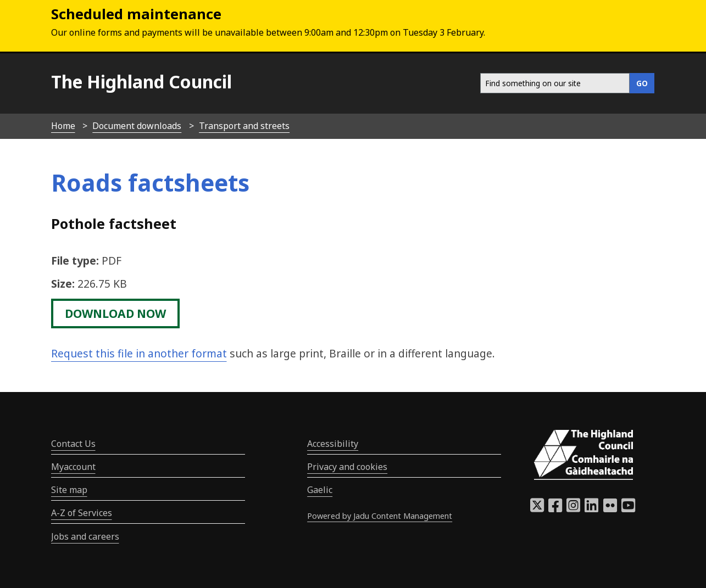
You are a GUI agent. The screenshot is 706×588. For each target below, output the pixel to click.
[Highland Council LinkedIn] (591, 508)
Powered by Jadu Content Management (380, 516)
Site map (69, 490)
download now (115, 313)
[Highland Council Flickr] (610, 508)
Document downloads (137, 126)
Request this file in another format (139, 353)
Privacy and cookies (347, 467)
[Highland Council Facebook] (555, 508)
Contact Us (73, 444)
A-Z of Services (82, 513)
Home (63, 126)
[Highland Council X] (537, 508)
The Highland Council (141, 82)
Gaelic (320, 490)
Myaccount (73, 467)
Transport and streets (244, 126)
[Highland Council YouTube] (628, 508)
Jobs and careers (85, 536)
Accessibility (333, 444)
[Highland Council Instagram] (573, 508)
